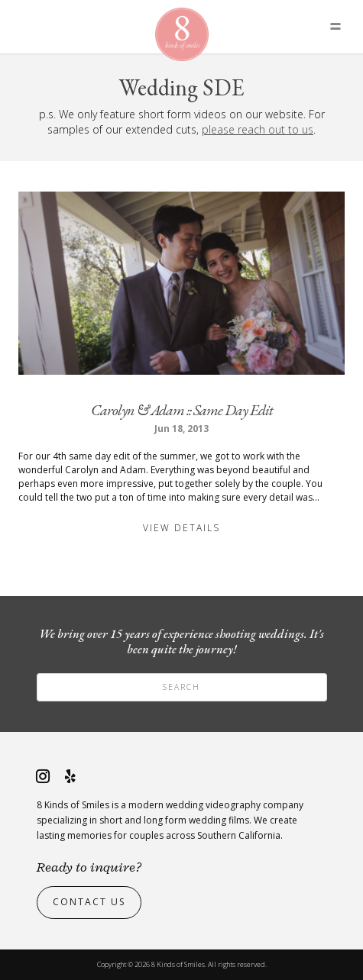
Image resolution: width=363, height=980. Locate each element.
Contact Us (89, 902)
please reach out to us (258, 129)
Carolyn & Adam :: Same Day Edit (182, 410)
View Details (181, 528)
